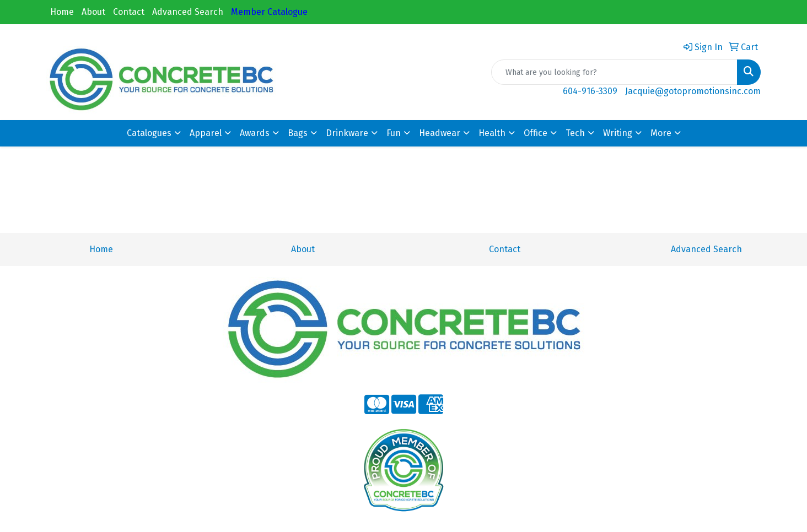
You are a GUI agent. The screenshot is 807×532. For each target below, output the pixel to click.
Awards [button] (255, 133)
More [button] (661, 133)
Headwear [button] (440, 133)
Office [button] (536, 133)
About (93, 12)
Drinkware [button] (347, 133)
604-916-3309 (590, 91)
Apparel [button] (206, 133)
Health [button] (492, 133)
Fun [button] (394, 133)
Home (62, 12)
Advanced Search (188, 12)
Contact (129, 12)
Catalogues (149, 133)
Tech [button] (575, 133)
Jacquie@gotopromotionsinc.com (693, 91)
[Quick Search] (614, 72)
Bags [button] (298, 133)
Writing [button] (618, 133)
